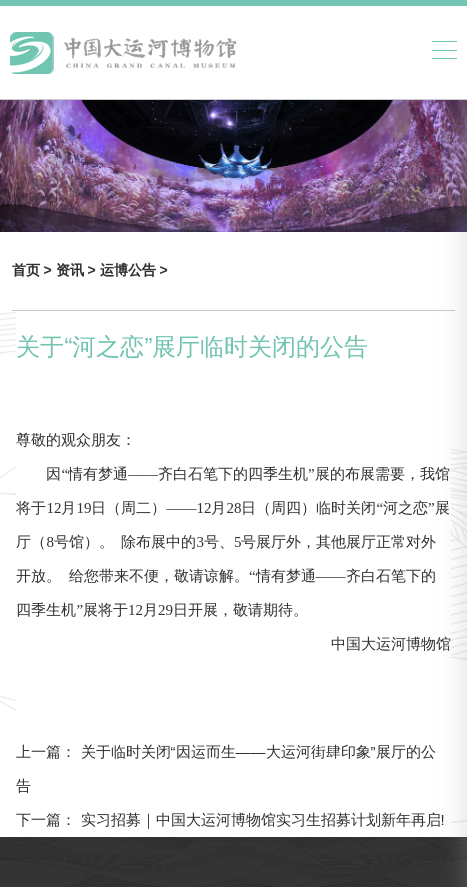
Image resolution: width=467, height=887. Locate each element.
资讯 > (78, 270)
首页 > (34, 270)
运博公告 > (134, 270)
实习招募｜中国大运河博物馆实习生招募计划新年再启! (260, 819)
